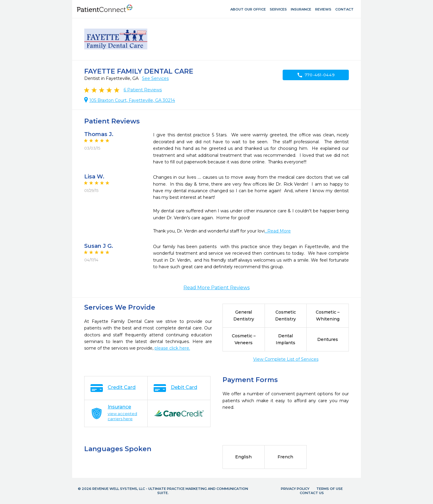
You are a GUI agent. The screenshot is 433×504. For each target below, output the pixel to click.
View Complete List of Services (286, 359)
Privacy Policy (295, 489)
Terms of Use (330, 489)
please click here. (172, 348)
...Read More (278, 231)
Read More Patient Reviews (216, 288)
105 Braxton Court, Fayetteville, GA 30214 (132, 100)
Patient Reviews (143, 90)
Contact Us (312, 493)
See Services (155, 78)
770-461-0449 (316, 75)
